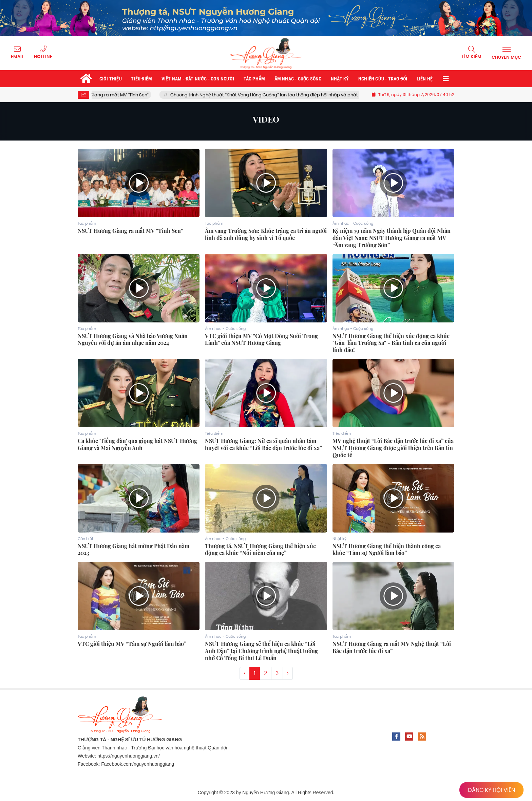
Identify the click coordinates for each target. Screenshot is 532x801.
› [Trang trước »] (288, 673)
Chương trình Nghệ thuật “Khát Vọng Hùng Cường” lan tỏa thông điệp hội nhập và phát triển (277, 95)
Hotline (43, 57)
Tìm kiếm (471, 57)
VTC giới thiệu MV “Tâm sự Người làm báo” (132, 644)
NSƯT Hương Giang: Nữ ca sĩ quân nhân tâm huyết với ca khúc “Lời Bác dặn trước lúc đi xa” (263, 444)
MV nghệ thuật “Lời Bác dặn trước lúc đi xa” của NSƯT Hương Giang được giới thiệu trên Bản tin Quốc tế (393, 448)
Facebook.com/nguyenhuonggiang (138, 764)
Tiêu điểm (214, 433)
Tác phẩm (87, 223)
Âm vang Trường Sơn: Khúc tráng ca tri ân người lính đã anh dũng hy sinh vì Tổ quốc (266, 234)
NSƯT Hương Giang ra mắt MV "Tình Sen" (113, 95)
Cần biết (85, 539)
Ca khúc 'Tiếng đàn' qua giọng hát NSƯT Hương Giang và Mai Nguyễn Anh (137, 444)
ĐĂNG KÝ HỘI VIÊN (491, 790)
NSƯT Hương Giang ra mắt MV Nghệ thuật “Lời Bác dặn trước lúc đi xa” (392, 647)
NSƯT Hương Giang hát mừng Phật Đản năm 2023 (134, 550)
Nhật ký (339, 539)
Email (17, 57)
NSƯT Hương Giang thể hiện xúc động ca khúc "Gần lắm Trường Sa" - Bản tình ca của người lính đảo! (391, 343)
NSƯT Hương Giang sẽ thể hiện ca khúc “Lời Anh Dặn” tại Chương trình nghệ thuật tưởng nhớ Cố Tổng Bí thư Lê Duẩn (261, 651)
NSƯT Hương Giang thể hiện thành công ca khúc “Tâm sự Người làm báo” (387, 550)
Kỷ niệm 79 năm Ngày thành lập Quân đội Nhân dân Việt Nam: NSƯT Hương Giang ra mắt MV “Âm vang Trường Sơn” (392, 238)
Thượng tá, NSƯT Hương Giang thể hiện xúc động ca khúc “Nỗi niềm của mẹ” (260, 550)
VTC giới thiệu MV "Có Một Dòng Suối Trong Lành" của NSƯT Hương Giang (261, 340)
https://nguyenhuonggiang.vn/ (129, 756)
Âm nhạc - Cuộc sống (353, 223)
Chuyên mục (506, 57)
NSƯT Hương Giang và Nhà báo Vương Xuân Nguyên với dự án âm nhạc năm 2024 (133, 340)
